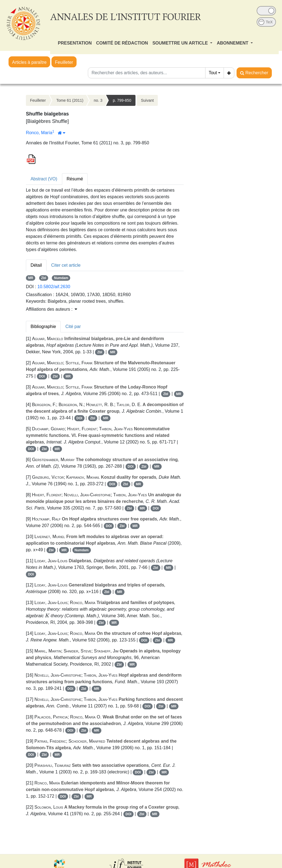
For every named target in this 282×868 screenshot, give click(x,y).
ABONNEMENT (233, 43)
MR (31, 278)
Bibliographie (43, 326)
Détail (36, 265)
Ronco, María (39, 133)
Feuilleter (64, 62)
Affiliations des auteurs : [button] (51, 309)
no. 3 (98, 100)
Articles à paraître (29, 62)
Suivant (147, 100)
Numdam (61, 278)
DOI (42, 376)
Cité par (73, 326)
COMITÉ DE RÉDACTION (122, 43)
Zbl (44, 278)
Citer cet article (66, 265)
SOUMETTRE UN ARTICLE (181, 43)
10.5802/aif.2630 (54, 287)
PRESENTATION (75, 43)
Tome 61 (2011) (70, 100)
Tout (213, 73)
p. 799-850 (122, 100)
